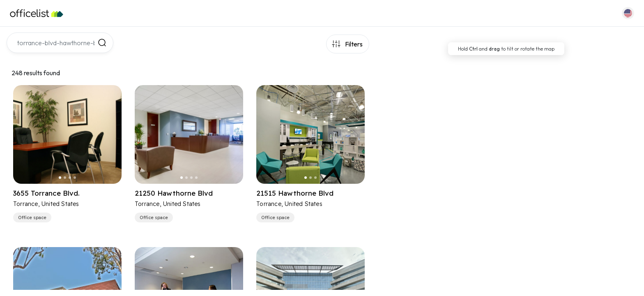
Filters (354, 44)
